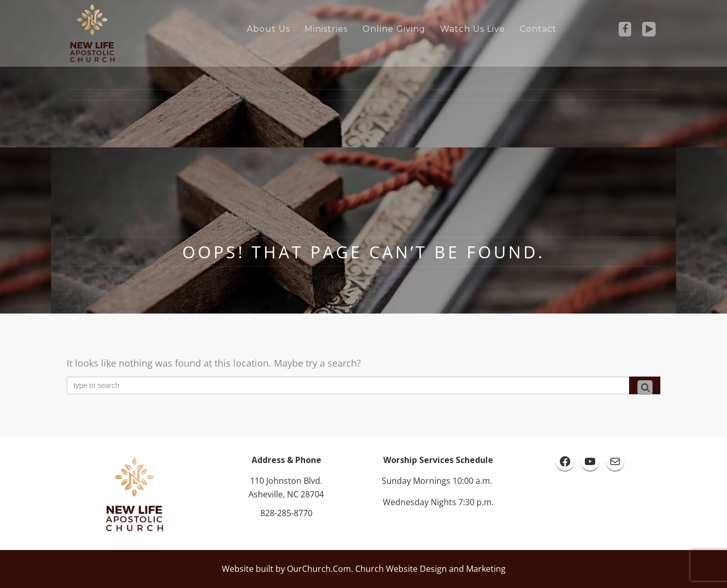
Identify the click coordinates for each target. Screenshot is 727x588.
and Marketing (476, 569)
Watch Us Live (473, 29)
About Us (268, 29)
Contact (538, 29)
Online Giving (394, 29)
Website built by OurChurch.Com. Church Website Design (334, 569)
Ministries (326, 29)
